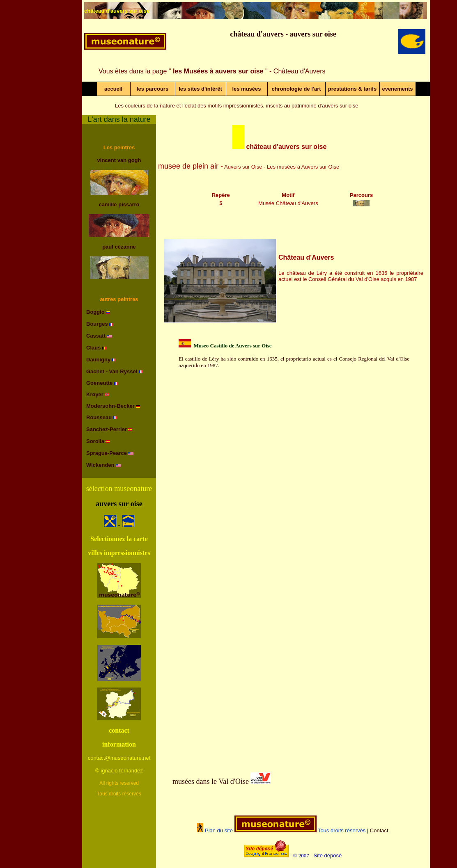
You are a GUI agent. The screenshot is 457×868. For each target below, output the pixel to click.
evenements (397, 89)
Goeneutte (100, 383)
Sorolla (95, 441)
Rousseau (99, 417)
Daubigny (98, 360)
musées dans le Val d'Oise (211, 781)
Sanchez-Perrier (107, 429)
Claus (93, 348)
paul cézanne (119, 247)
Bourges (97, 324)
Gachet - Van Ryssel (113, 371)
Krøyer (96, 394)
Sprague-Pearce (107, 453)
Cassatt (96, 336)
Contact (379, 830)
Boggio (95, 312)
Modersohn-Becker (110, 406)
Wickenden (100, 465)
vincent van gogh (119, 160)
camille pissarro (119, 204)
